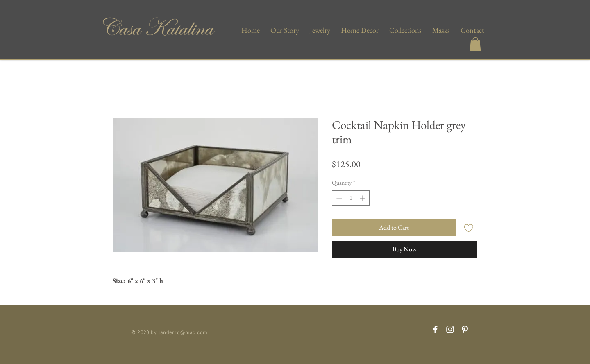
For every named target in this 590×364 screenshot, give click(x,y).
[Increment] (363, 198)
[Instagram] (450, 329)
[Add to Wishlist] (469, 228)
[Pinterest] (465, 329)
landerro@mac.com (183, 332)
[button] (475, 44)
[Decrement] (338, 198)
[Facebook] (435, 329)
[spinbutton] (351, 198)
